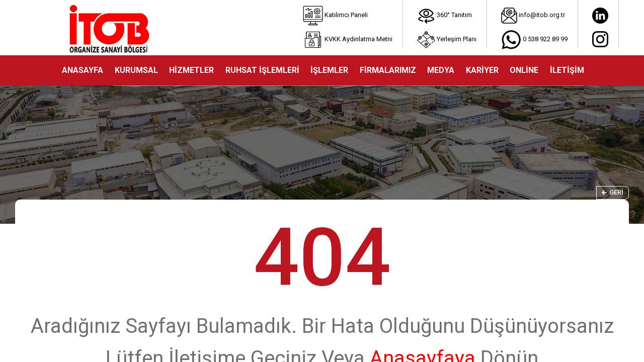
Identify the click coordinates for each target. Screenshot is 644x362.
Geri (613, 192)
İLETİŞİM (567, 70)
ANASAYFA (83, 70)
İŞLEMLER (329, 70)
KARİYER (482, 70)
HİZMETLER (191, 70)
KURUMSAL (136, 70)
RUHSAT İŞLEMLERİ (262, 70)
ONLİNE (524, 70)
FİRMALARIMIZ (388, 70)
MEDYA (441, 70)
